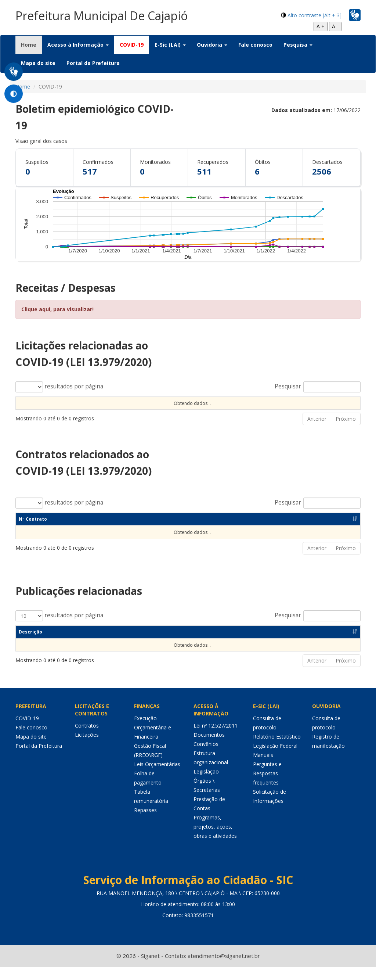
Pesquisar (318, 387)
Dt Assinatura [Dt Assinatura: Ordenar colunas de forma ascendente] (94, 532)
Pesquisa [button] (298, 45)
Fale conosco (255, 45)
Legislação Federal (275, 759)
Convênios (206, 757)
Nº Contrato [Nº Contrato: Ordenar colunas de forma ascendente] (33, 532)
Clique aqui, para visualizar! (57, 309)
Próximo (346, 432)
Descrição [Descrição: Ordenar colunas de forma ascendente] (30, 645)
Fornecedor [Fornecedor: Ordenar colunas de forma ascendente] (281, 532)
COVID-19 (132, 45)
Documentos (209, 748)
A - (335, 26)
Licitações (87, 748)
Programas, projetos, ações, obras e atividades (215, 839)
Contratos (87, 738)
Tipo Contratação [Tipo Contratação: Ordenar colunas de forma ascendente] (96, 403)
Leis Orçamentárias (157, 777)
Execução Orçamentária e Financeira (153, 740)
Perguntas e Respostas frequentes (267, 786)
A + (321, 26)
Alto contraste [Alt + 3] (314, 15)
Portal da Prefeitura (93, 63)
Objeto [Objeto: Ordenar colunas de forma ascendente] (157, 403)
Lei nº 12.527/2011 (216, 738)
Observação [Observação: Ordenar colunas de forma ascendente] (204, 403)
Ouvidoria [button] (212, 45)
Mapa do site (38, 63)
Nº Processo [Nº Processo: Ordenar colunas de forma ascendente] (33, 403)
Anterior (317, 432)
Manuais (263, 768)
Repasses (145, 823)
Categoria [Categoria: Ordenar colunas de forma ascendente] (125, 645)
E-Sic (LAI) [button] (170, 45)
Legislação (206, 784)
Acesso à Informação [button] (78, 45)
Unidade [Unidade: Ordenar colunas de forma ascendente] (256, 403)
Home (31, 44)
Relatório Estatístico (277, 749)
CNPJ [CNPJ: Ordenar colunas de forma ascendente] (238, 532)
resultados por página (59, 387)
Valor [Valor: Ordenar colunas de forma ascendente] (306, 403)
